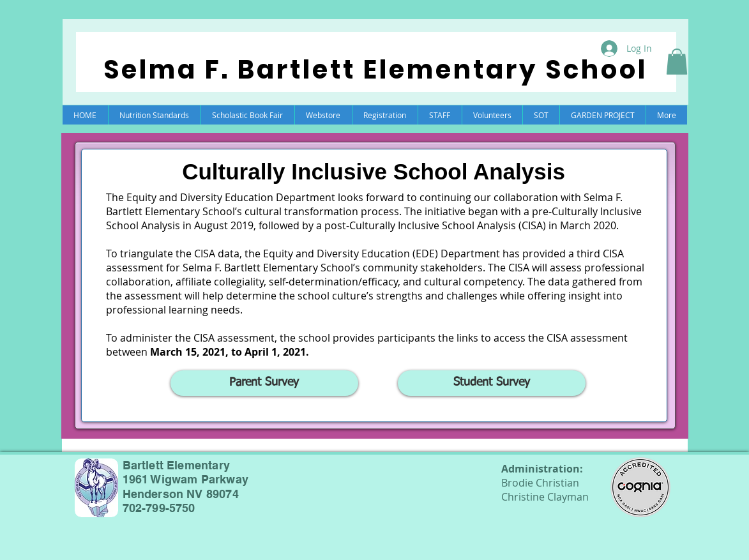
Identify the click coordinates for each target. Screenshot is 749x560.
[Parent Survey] (264, 383)
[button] (677, 62)
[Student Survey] (492, 383)
